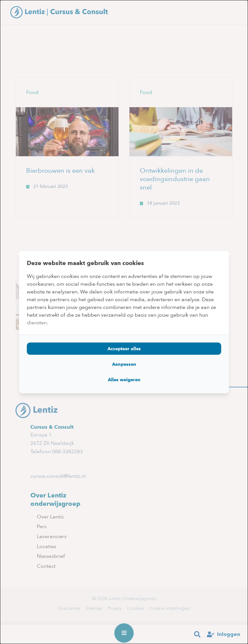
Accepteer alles (124, 349)
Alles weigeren (124, 380)
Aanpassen (124, 364)
